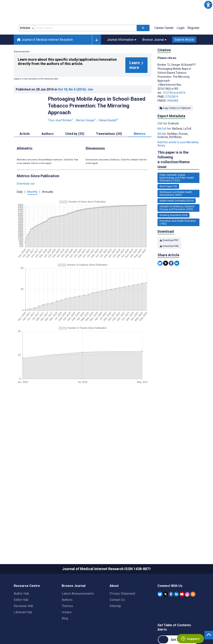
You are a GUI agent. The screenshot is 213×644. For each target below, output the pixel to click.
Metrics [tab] (140, 134)
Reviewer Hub (24, 606)
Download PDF (169, 240)
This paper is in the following (178, 160)
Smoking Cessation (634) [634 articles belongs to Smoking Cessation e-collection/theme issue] (173, 215)
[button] (208, 5)
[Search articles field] (86, 28)
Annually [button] (48, 192)
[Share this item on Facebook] (171, 263)
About (114, 586)
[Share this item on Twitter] (166, 263)
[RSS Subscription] (193, 594)
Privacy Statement (122, 594)
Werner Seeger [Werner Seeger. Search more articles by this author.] (86, 120)
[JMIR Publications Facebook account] (171, 594)
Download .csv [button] (26, 184)
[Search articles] (143, 28)
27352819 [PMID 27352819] (172, 97)
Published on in (54, 89)
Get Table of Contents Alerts (174, 627)
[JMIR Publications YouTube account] (182, 594)
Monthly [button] (32, 192)
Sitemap (115, 606)
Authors (67, 600)
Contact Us (117, 600)
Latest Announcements (78, 594)
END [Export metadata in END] (160, 123)
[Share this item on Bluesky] (160, 263)
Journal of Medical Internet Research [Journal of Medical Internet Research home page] (45, 40)
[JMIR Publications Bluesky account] (160, 594)
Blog (65, 618)
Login (181, 28)
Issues (67, 612)
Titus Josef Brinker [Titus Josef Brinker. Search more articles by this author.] (61, 120)
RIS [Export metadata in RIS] (160, 134)
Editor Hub (21, 600)
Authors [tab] (48, 134)
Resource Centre (27, 586)
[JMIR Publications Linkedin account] (176, 594)
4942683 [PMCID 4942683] (173, 101)
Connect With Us (170, 586)
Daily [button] (20, 192)
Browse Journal (74, 586)
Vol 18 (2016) (75, 89)
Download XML (169, 246)
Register (193, 28)
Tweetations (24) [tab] (109, 134)
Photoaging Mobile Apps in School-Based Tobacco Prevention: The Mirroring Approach (97, 106)
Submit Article (184, 40)
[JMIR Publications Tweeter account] (165, 594)
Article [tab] (25, 134)
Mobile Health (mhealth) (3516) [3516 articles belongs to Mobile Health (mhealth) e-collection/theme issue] (177, 201)
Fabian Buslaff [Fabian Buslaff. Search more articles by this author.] (109, 120)
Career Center (164, 28)
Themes (67, 606)
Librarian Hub (23, 612)
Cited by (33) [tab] (75, 134)
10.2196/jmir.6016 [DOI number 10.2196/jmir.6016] (174, 93)
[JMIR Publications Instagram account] (187, 594)
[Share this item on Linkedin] (177, 263)
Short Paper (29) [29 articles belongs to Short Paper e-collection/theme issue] (168, 186)
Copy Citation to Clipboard (175, 108)
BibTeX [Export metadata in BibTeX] (162, 129)
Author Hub (21, 594)
